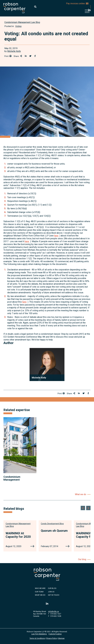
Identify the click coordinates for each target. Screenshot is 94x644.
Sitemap (61, 638)
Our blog (82, 559)
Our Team (39, 592)
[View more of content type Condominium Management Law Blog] (22, 22)
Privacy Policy (52, 638)
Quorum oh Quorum (54, 531)
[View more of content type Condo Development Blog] (52, 524)
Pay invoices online (77, 3)
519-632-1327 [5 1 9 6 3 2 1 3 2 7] (56, 614)
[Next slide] (88, 508)
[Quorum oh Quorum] (67, 547)
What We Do (40, 595)
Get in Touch (54, 595)
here (56, 236)
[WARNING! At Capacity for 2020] (32, 547)
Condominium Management (12, 478)
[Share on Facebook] (35, 56)
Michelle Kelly (14, 51)
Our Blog (52, 588)
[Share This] (21, 56)
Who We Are (40, 588)
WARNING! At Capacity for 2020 (18, 535)
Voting (18, 26)
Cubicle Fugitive (55, 634)
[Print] (10, 56)
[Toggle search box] (35, 7)
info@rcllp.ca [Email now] (54, 611)
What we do (81, 494)
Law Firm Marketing (39, 634)
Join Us (51, 592)
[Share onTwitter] (30, 56)
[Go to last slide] (83, 508)
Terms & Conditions (37, 638)
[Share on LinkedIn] (26, 56)
